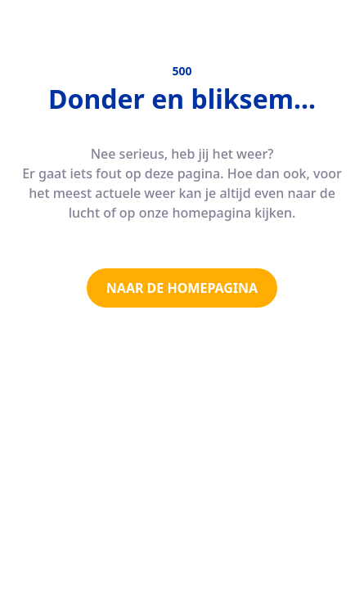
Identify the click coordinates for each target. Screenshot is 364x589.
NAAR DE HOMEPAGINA (182, 288)
